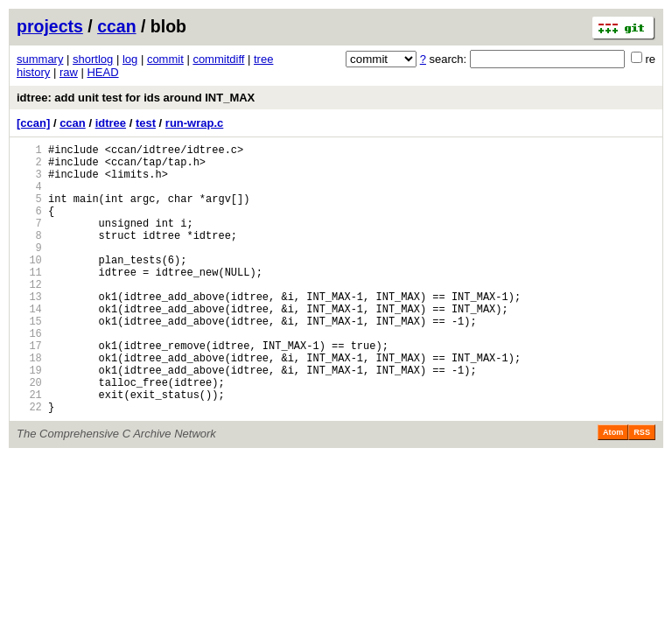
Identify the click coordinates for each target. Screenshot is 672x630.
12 (29, 315)
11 (29, 301)
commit (165, 59)
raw (69, 72)
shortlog (93, 59)
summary (40, 59)
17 (29, 390)
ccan (116, 26)
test (146, 123)
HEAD (102, 72)
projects (50, 26)
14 (29, 345)
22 (29, 464)
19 (29, 420)
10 (29, 286)
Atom (613, 490)
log (130, 59)
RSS (642, 490)
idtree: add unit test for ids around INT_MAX (136, 98)
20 (29, 434)
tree (263, 59)
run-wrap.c (194, 123)
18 (29, 405)
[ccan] (33, 123)
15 (29, 360)
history (33, 72)
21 (29, 449)
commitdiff (218, 59)
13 (29, 330)
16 (29, 375)
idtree (111, 123)
